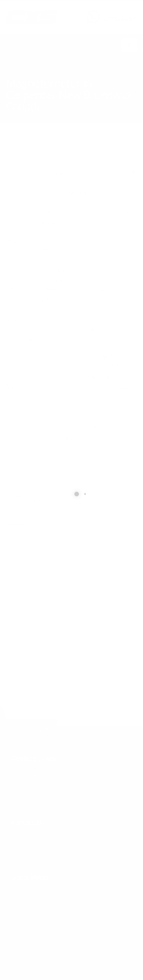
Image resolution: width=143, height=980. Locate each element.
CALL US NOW (119, 13)
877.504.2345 (121, 19)
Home (12, 73)
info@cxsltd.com (35, 850)
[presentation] (64, 666)
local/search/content (49, 73)
